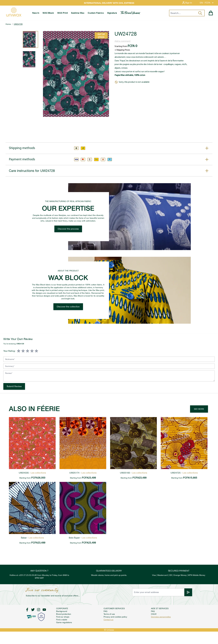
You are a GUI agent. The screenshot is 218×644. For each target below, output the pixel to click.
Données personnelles (161, 617)
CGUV (154, 614)
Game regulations (64, 622)
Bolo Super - (83, 538)
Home (8, 24)
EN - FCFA (207, 3)
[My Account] (189, 3)
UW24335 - (32, 473)
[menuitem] (36, 13)
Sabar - (32, 538)
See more (199, 409)
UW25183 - (134, 473)
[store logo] (14, 12)
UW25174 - (83, 473)
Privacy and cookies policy (115, 617)
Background (62, 611)
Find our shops (63, 617)
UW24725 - (184, 473)
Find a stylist (62, 620)
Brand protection (64, 614)
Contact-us (108, 620)
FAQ (105, 611)
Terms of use (109, 614)
